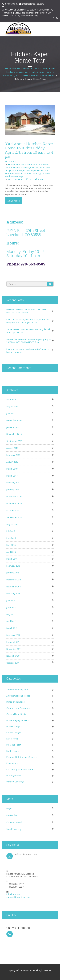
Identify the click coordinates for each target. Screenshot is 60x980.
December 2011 (14, 649)
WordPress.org (14, 829)
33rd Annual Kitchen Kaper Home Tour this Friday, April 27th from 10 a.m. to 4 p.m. (29, 150)
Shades (46, 173)
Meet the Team (14, 745)
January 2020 (13, 427)
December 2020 (14, 420)
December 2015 (14, 580)
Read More (14, 201)
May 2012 (11, 614)
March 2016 (12, 559)
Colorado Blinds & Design (17, 167)
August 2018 (12, 462)
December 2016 (14, 496)
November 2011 (14, 656)
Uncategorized (14, 775)
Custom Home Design (17, 714)
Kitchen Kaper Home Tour (36, 170)
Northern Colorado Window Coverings (23, 173)
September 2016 (14, 517)
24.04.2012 (12, 161)
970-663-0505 (12, 4)
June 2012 (11, 607)
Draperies (17, 170)
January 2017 (13, 490)
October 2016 (13, 510)
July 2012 (11, 600)
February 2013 (13, 593)
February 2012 (13, 635)
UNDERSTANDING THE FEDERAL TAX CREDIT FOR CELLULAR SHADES (27, 311)
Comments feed (14, 822)
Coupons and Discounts (18, 708)
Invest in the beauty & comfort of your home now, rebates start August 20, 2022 (28, 321)
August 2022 (12, 406)
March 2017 (12, 476)
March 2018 (12, 469)
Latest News (12, 739)
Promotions (12, 763)
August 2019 (12, 448)
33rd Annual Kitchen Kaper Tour (27, 164)
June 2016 (11, 538)
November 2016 (14, 503)
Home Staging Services (18, 720)
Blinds (46, 164)
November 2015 (14, 587)
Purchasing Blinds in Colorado (21, 769)
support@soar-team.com (18, 897)
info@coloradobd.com (33, 4)
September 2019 (14, 441)
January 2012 (13, 642)
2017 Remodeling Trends (18, 696)
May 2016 (11, 545)
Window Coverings (14, 176)
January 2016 (13, 573)
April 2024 (11, 399)
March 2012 (12, 628)
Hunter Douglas (14, 726)
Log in (9, 808)
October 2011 (13, 663)
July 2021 (11, 413)
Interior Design (14, 732)
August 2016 (12, 524)
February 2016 (13, 566)
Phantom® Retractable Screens (22, 757)
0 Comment (16, 179)
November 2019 (14, 434)
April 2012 (11, 621)
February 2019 (13, 455)
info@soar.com (14, 894)
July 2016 (11, 531)
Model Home (13, 751)
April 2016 (11, 552)
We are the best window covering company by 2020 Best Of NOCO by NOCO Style (29, 341)
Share (39, 179)
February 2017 (13, 483)
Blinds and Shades (16, 702)
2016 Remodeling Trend (18, 690)
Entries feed (12, 815)
